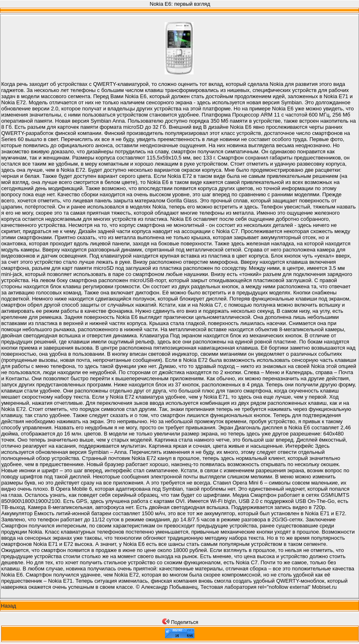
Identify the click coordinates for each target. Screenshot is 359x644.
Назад (8, 606)
